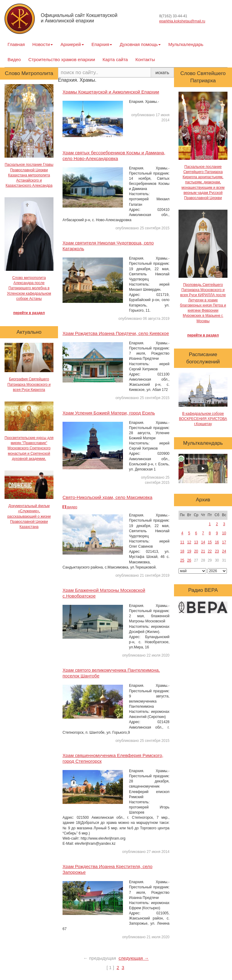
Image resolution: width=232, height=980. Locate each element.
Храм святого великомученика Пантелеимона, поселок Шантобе (111, 673)
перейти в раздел (29, 313)
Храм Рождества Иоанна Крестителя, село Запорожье (108, 869)
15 (210, 542)
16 (217, 542)
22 (210, 551)
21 (203, 551)
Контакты (145, 59)
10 (224, 533)
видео (70, 507)
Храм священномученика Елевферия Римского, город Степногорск (113, 758)
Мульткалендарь (186, 44)
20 (196, 551)
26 (189, 560)
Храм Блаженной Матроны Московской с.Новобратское (104, 593)
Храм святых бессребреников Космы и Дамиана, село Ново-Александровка (114, 156)
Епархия (102, 44)
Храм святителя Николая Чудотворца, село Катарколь (108, 246)
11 (182, 542)
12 (189, 542)
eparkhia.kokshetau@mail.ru (182, 21)
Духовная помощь (140, 44)
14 (203, 542)
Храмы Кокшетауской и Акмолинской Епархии (111, 92)
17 (224, 542)
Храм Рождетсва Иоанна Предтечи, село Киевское (116, 333)
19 (189, 551)
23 (217, 551)
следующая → (134, 958)
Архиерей (72, 44)
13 (196, 542)
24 (224, 551)
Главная (16, 44)
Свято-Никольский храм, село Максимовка (107, 497)
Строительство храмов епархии (62, 59)
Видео (14, 59)
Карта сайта (115, 59)
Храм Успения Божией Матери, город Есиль (109, 413)
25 (182, 560)
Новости (43, 44)
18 (182, 551)
